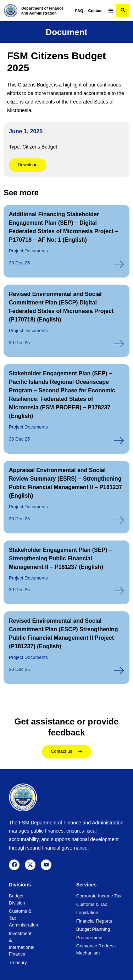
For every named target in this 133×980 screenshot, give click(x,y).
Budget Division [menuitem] (17, 899)
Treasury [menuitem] (18, 962)
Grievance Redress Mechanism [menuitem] (96, 949)
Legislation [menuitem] (87, 912)
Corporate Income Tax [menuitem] (99, 896)
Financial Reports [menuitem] (94, 921)
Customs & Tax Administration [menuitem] (18, 918)
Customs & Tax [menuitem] (92, 904)
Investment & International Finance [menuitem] (18, 944)
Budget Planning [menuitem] (93, 929)
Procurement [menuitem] (89, 938)
